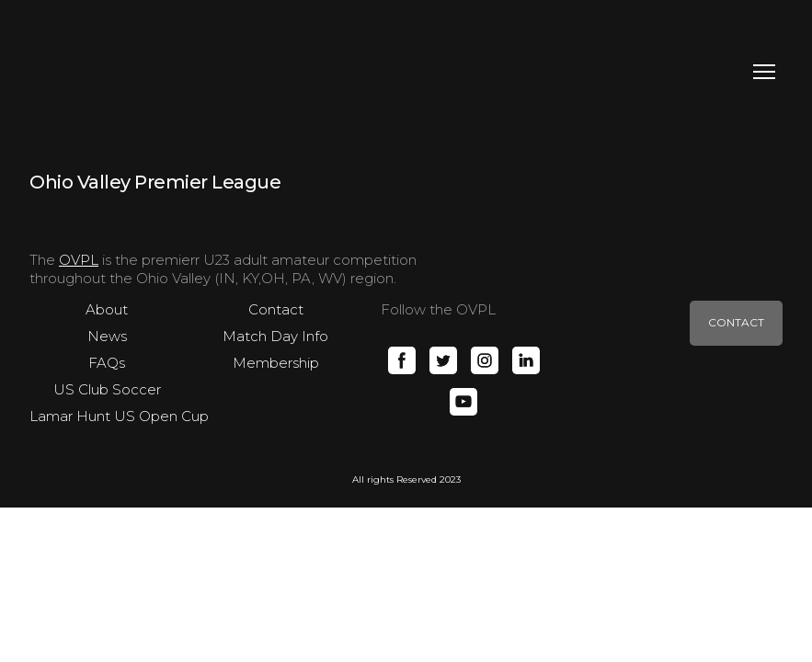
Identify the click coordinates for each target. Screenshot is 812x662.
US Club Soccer (107, 389)
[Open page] (155, 181)
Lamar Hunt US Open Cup (119, 416)
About (107, 309)
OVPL (79, 260)
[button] (402, 360)
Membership (276, 363)
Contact (276, 309)
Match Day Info (275, 336)
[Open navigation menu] (764, 72)
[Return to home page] (107, 72)
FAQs (107, 363)
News (107, 336)
